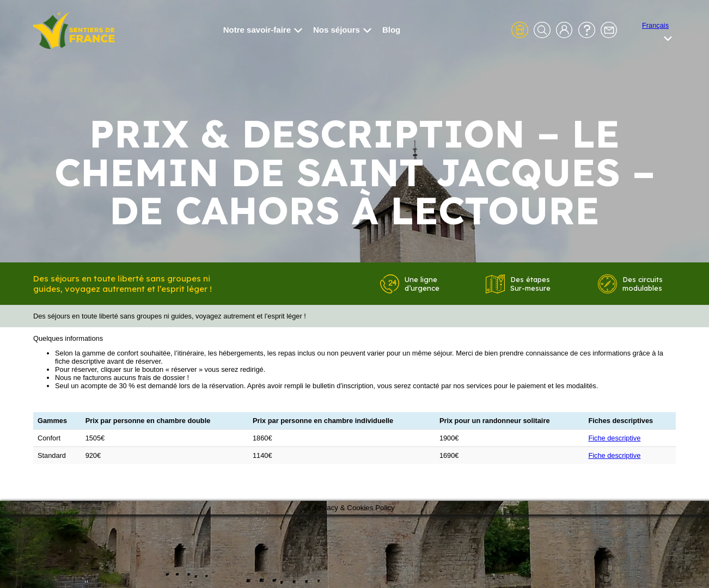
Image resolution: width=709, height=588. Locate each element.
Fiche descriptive (614, 438)
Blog (391, 30)
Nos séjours (342, 30)
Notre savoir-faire (263, 30)
